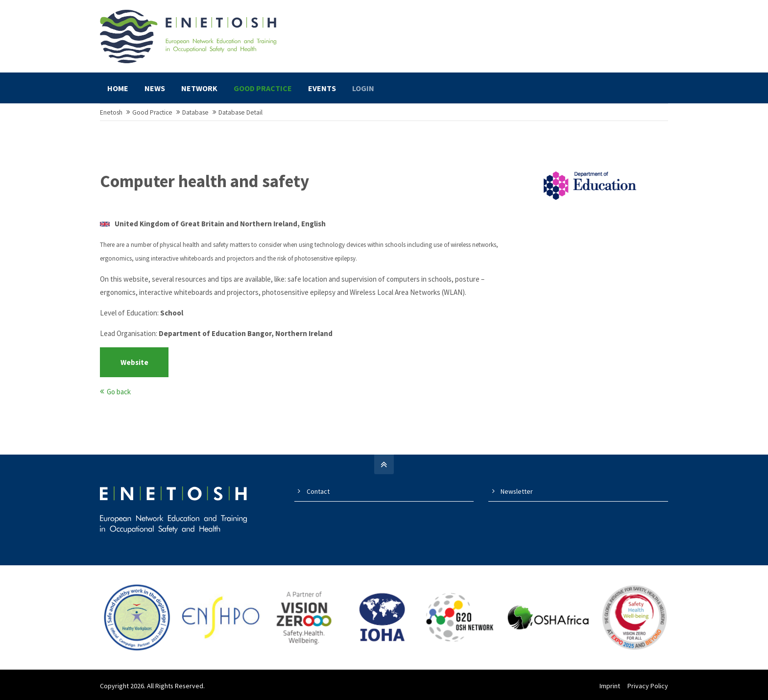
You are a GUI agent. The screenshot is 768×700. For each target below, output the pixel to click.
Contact (318, 491)
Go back (119, 392)
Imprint (610, 686)
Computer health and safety (204, 181)
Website (134, 362)
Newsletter (517, 491)
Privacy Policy (648, 686)
